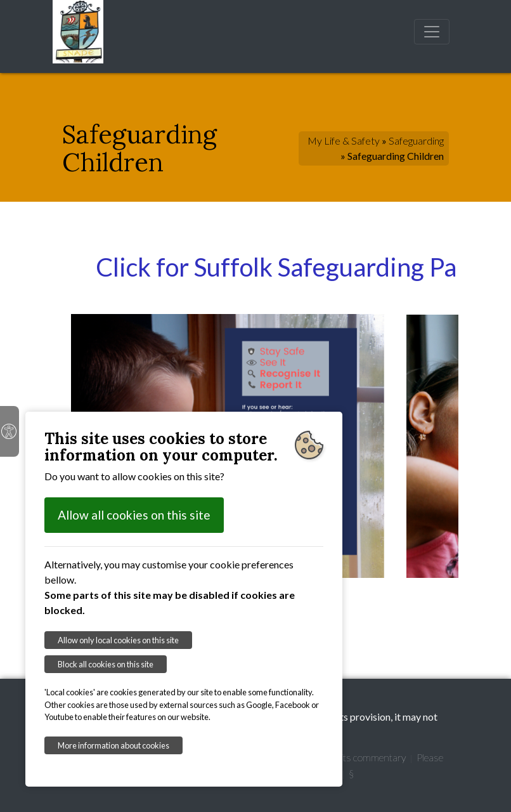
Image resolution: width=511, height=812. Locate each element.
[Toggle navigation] (432, 32)
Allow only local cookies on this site (118, 640)
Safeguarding (416, 141)
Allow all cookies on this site (134, 515)
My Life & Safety (344, 141)
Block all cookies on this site (106, 664)
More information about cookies (113, 745)
